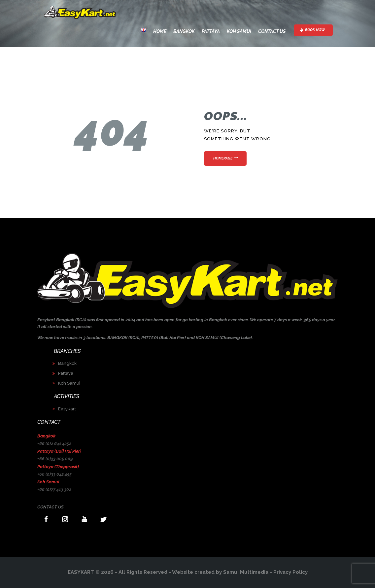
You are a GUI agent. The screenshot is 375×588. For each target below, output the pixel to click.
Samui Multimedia (246, 572)
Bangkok (67, 363)
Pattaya (66, 373)
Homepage (223, 158)
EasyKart (67, 409)
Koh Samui (69, 383)
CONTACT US (51, 507)
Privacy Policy (290, 572)
